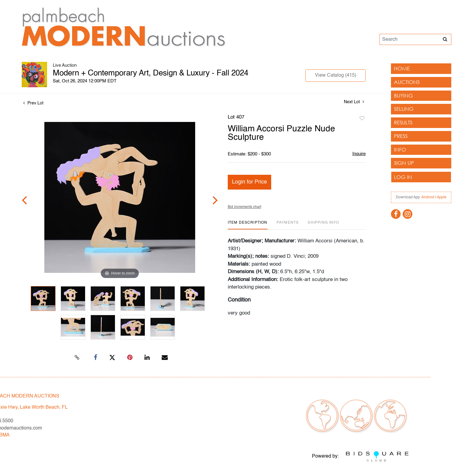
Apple (442, 197)
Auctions (407, 82)
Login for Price (249, 182)
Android (428, 197)
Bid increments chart (244, 207)
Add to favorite (362, 119)
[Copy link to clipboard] (77, 358)
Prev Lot (33, 103)
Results (403, 122)
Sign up (404, 163)
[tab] (248, 225)
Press (401, 136)
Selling (404, 109)
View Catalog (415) (336, 75)
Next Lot (354, 102)
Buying (403, 96)
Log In (403, 177)
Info (400, 150)
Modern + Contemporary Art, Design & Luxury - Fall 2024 (151, 73)
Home (402, 68)
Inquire (359, 154)
